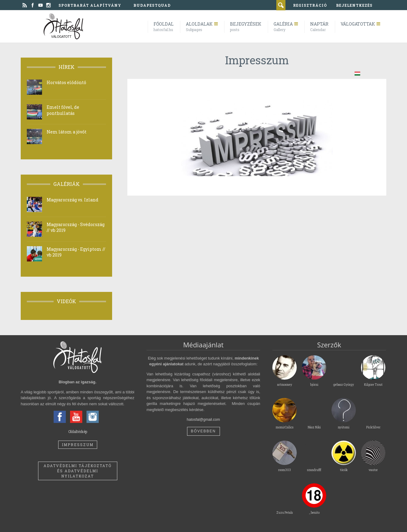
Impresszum (78, 445)
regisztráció (310, 5)
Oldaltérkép (78, 431)
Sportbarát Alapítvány (90, 5)
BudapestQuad (152, 5)
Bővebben (203, 431)
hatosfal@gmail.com (203, 420)
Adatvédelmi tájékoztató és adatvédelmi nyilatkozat (78, 471)
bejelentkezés (354, 5)
